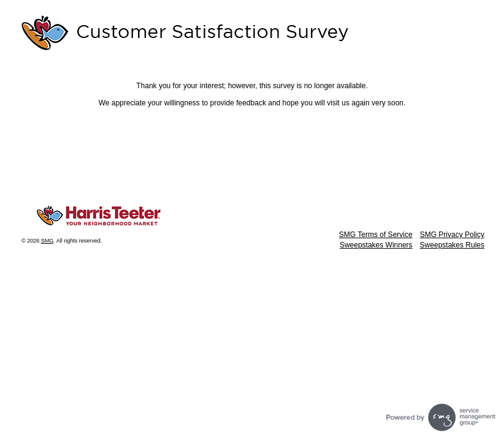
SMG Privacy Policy (452, 235)
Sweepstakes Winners (376, 245)
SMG (48, 241)
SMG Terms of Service (376, 235)
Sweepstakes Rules (452, 245)
